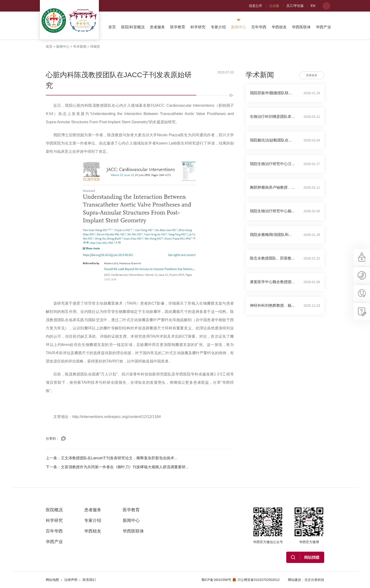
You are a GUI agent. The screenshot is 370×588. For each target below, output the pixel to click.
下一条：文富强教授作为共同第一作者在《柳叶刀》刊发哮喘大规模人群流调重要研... (117, 467)
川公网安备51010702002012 (256, 580)
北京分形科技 (314, 580)
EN (313, 6)
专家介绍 (218, 27)
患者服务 (157, 27)
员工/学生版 (295, 6)
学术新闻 (80, 47)
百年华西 (259, 27)
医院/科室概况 (133, 27)
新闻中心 (239, 27)
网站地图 (52, 580)
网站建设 (294, 580)
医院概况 (54, 510)
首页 (112, 27)
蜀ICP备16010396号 (216, 580)
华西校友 (279, 27)
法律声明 (71, 580)
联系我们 (89, 580)
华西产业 (324, 27)
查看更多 (312, 75)
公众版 (274, 6)
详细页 (95, 47)
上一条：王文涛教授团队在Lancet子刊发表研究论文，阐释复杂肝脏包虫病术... (111, 458)
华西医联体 (301, 27)
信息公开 (256, 6)
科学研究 (198, 27)
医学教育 (178, 27)
